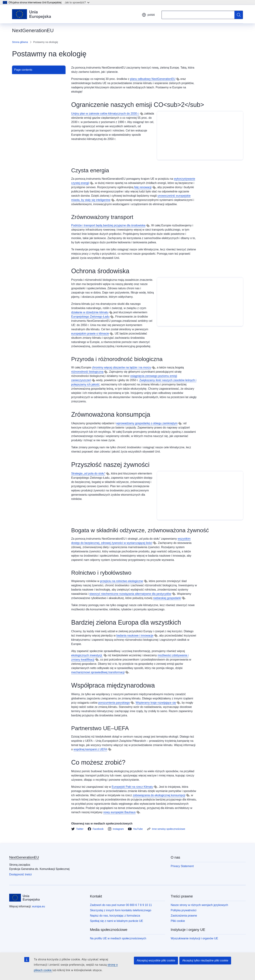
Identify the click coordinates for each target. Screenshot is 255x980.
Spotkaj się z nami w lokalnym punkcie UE (117, 921)
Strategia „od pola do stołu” (88, 473)
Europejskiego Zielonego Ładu (90, 317)
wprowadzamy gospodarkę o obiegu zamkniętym (147, 423)
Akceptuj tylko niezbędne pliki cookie (205, 960)
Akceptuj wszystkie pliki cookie (156, 960)
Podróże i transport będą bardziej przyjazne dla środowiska (108, 225)
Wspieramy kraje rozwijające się (156, 703)
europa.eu (39, 906)
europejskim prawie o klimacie (90, 334)
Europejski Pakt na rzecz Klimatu (132, 787)
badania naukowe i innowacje (135, 636)
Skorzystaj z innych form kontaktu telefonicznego (121, 910)
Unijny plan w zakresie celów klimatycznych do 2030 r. (105, 114)
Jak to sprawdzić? (77, 2)
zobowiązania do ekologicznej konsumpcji (159, 795)
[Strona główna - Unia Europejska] (32, 14)
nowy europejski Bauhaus (119, 812)
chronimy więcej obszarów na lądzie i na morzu (121, 367)
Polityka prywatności (184, 910)
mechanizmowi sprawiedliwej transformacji (98, 672)
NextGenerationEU (24, 857)
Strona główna (20, 42)
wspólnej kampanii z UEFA (90, 749)
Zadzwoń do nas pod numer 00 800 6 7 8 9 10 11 (121, 905)
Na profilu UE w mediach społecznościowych (118, 938)
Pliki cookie (178, 921)
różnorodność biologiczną (87, 372)
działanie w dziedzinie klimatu (90, 312)
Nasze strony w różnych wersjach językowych (199, 905)
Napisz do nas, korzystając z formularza (115, 916)
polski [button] (148, 15)
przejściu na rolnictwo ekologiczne (122, 581)
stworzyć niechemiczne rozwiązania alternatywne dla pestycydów (130, 594)
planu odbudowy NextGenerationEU (153, 79)
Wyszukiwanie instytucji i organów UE (194, 938)
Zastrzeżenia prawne (184, 916)
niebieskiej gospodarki (167, 598)
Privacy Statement (182, 866)
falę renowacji (143, 187)
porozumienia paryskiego (114, 703)
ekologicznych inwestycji (87, 655)
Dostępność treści (20, 874)
